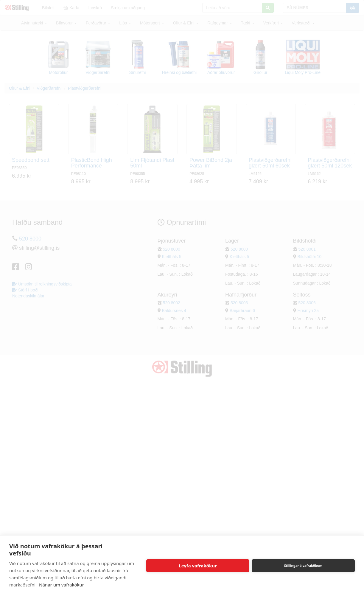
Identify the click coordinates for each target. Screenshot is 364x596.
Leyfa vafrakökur (198, 566)
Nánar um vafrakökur (62, 585)
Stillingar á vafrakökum (303, 565)
